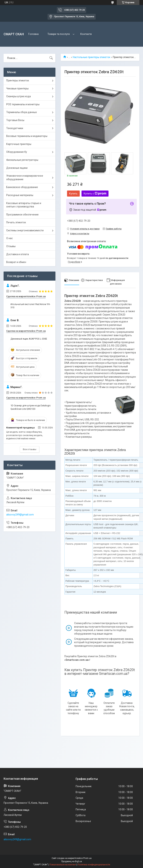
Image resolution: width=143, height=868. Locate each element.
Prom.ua (87, 858)
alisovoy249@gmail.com (20, 515)
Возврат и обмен (16, 262)
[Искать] (51, 58)
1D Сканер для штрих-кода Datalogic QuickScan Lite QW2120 (31, 407)
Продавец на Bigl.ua (72, 861)
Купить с (95, 194)
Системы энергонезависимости (25, 230)
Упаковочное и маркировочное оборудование (25, 178)
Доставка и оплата (18, 254)
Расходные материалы (20, 195)
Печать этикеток (16, 222)
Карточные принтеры (19, 144)
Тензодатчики (15, 128)
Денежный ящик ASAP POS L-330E (29, 339)
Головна (33, 34)
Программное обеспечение (22, 215)
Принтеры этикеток (18, 80)
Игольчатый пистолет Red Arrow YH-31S (30, 306)
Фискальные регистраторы (22, 160)
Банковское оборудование (22, 187)
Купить (73, 194)
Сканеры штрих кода (19, 96)
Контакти (86, 34)
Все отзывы (30, 449)
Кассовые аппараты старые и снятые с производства (24, 205)
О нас (9, 238)
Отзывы (11, 246)
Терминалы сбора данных (22, 112)
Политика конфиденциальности (94, 865)
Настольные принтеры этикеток (92, 57)
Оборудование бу (17, 152)
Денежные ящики (17, 168)
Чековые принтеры (17, 88)
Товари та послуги (59, 34)
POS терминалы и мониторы (23, 104)
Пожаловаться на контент (63, 865)
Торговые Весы (15, 120)
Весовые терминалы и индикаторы (27, 136)
